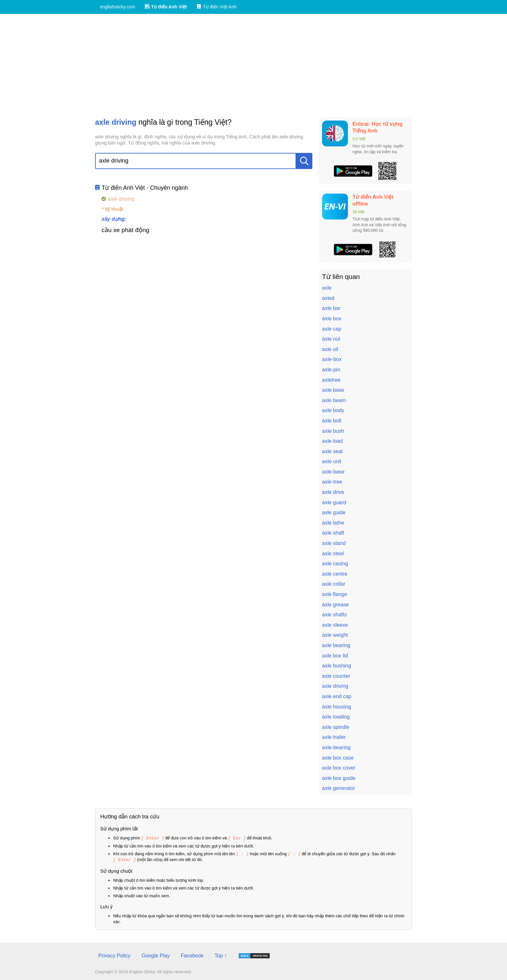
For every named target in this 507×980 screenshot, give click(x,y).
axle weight (335, 635)
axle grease (335, 605)
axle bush (333, 431)
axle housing (337, 707)
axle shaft (333, 533)
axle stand (334, 543)
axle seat (332, 451)
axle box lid (335, 656)
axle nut (331, 339)
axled (328, 298)
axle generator (339, 788)
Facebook (192, 955)
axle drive (333, 492)
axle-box (332, 359)
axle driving (335, 686)
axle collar (334, 584)
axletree (331, 380)
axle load (332, 441)
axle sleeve (335, 625)
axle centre (335, 574)
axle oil (330, 349)
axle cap (332, 329)
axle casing (335, 564)
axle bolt (332, 421)
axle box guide (339, 778)
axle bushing (337, 666)
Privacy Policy (114, 955)
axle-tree (332, 482)
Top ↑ (221, 955)
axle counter (336, 676)
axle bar (331, 308)
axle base (333, 390)
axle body (333, 410)
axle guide (334, 512)
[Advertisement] (253, 66)
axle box (332, 319)
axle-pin (331, 370)
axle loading (336, 717)
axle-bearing (336, 747)
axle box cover (339, 768)
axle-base (333, 472)
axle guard (334, 502)
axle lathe (333, 523)
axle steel (333, 554)
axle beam (334, 400)
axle (327, 288)
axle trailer (334, 737)
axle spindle (336, 727)
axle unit (332, 461)
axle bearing (336, 645)
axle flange (334, 594)
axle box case (338, 758)
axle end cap (337, 696)
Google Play (156, 955)
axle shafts (334, 615)
